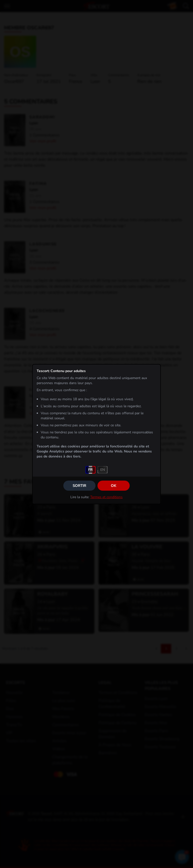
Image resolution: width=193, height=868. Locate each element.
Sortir (79, 486)
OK (114, 486)
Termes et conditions (106, 497)
